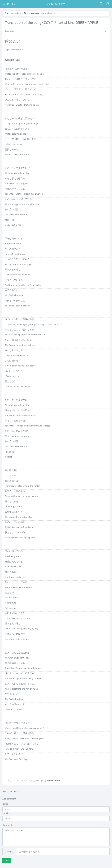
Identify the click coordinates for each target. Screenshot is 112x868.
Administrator (53, 781)
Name (5, 804)
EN (14, 4)
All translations (13, 13)
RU (9, 4)
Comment (7, 825)
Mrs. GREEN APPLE (34, 13)
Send (7, 860)
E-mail (5, 813)
